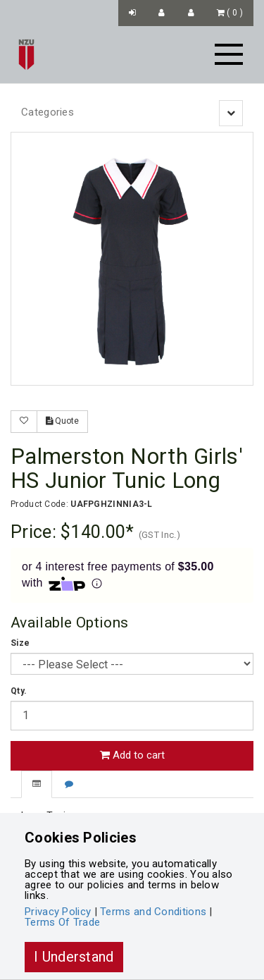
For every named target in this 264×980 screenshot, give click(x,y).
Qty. (19, 691)
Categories (48, 112)
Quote (62, 421)
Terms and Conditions (153, 912)
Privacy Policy (58, 912)
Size (20, 643)
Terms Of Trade (62, 922)
